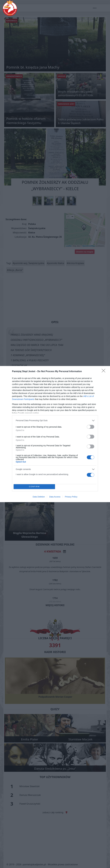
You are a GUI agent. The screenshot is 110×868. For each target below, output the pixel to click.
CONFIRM (34, 487)
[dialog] (55, 434)
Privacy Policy (71, 497)
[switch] (91, 427)
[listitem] (55, 421)
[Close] (104, 372)
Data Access (55, 497)
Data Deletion (39, 497)
